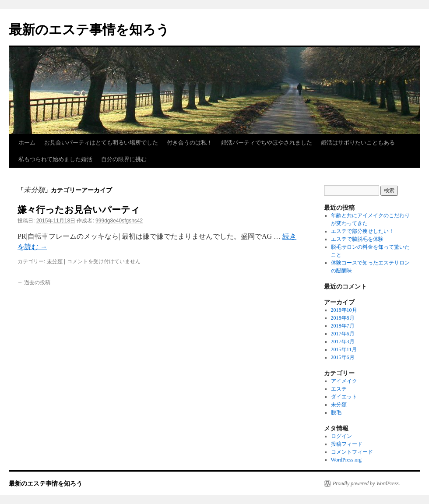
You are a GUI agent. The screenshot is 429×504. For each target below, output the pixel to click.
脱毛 (336, 412)
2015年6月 (343, 357)
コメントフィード (352, 452)
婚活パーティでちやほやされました (267, 143)
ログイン (341, 436)
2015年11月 (344, 349)
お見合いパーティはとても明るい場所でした (101, 143)
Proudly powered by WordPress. (366, 483)
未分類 (55, 261)
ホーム (27, 143)
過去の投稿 (34, 282)
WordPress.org (346, 460)
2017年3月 (343, 342)
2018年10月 (344, 310)
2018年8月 (343, 318)
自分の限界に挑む (124, 159)
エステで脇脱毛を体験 (357, 239)
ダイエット (344, 397)
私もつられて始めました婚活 (55, 159)
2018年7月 (343, 326)
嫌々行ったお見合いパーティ (79, 210)
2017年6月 (343, 334)
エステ (339, 389)
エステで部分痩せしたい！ (362, 231)
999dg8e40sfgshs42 (119, 221)
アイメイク (344, 381)
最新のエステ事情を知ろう (89, 30)
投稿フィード (347, 444)
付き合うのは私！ (190, 143)
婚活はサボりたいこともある (358, 143)
